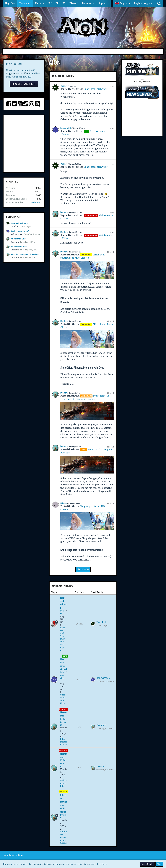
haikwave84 (16, 234)
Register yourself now (19, 73)
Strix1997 (36, 202)
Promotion (62, 792)
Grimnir (64, 503)
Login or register (144, 3)
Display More (83, 569)
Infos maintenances (64, 742)
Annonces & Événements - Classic (64, 837)
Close (159, 864)
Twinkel (14, 226)
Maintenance (61, 709)
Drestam (15, 242)
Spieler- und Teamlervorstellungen (62, 639)
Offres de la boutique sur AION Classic (25, 254)
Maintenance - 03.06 (19, 239)
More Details (147, 864)
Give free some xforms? (20, 231)
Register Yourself (24, 84)
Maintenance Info (63, 783)
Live (65, 656)
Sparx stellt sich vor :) (19, 223)
